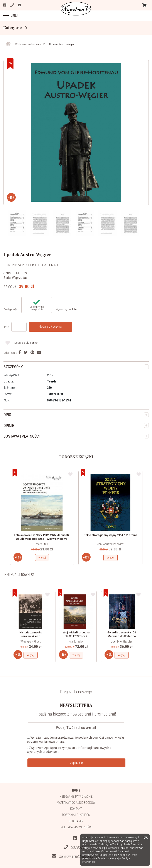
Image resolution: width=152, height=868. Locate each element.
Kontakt (76, 809)
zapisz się (76, 763)
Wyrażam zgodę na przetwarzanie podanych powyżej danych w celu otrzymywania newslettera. (75, 739)
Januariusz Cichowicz (110, 544)
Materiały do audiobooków (76, 803)
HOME (76, 790)
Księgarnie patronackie (76, 797)
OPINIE (9, 426)
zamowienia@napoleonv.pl (76, 856)
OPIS (7, 415)
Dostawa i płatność (76, 815)
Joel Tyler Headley (122, 641)
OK (146, 838)
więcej (42, 558)
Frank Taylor (76, 641)
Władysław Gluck (31, 641)
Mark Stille (42, 544)
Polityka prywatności (76, 827)
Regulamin (76, 821)
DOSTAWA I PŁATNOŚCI (22, 436)
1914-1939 (19, 273)
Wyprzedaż (20, 278)
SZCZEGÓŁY (13, 367)
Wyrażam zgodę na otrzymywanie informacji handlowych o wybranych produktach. (69, 750)
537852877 (76, 847)
